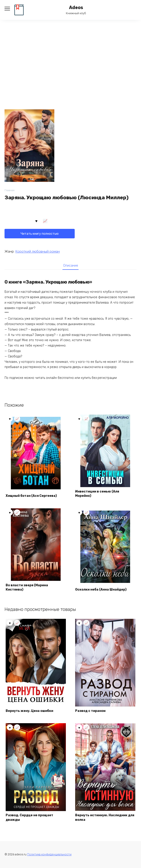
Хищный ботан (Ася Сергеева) (31, 496)
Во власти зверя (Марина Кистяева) (27, 588)
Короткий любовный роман (38, 251)
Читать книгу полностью (40, 234)
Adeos (76, 8)
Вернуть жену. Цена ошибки (29, 711)
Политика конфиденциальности (49, 854)
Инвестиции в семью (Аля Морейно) (97, 494)
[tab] (71, 265)
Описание (71, 266)
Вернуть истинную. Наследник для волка (105, 818)
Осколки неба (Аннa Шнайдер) (101, 590)
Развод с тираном (90, 711)
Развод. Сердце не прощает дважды (29, 818)
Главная (10, 190)
